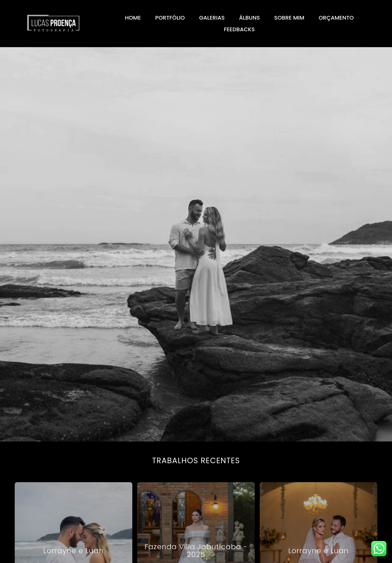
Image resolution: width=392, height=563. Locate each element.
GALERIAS (212, 18)
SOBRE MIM (289, 18)
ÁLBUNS (249, 18)
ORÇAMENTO (336, 18)
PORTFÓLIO (170, 18)
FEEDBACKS (239, 29)
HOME (133, 18)
